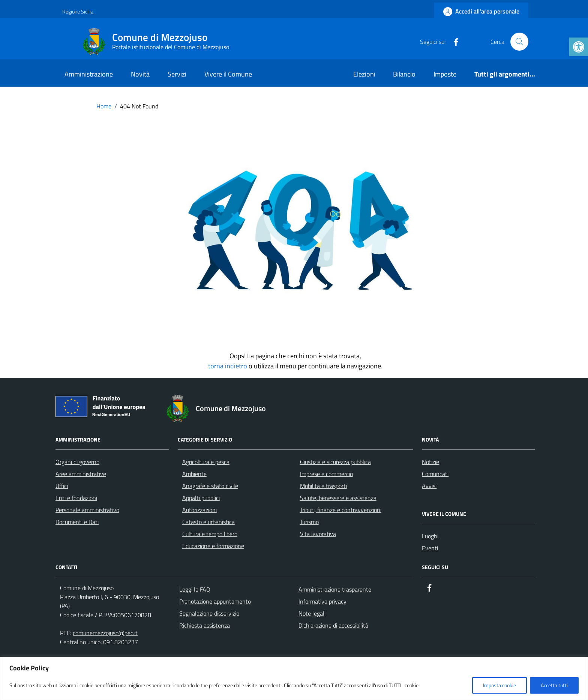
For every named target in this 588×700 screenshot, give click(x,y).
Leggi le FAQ (195, 589)
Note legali (312, 613)
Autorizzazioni (199, 510)
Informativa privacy (322, 601)
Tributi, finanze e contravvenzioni (341, 510)
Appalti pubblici (201, 498)
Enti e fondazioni (76, 498)
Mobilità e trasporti (323, 486)
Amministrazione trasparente (335, 589)
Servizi (177, 74)
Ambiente (194, 474)
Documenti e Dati (77, 522)
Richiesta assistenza (205, 625)
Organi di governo (77, 462)
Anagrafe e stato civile (210, 486)
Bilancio (404, 74)
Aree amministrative (81, 474)
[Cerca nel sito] (519, 42)
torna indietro (228, 366)
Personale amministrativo (87, 510)
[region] (294, 678)
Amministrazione (89, 74)
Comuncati (435, 474)
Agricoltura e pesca (206, 462)
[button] (579, 47)
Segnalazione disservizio (209, 613)
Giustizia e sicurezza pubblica (335, 462)
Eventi (430, 548)
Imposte (445, 74)
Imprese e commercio (326, 474)
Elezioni (364, 74)
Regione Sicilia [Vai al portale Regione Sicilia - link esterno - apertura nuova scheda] (78, 11)
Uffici (62, 486)
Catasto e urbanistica (208, 522)
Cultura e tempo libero (210, 534)
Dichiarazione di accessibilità (333, 625)
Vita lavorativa (318, 534)
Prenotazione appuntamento (215, 601)
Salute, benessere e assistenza (338, 498)
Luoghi (430, 536)
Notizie (430, 462)
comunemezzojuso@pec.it (105, 633)
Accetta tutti (554, 685)
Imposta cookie (499, 685)
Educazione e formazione (213, 546)
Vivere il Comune (228, 74)
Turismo (309, 522)
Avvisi (429, 486)
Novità (140, 74)
